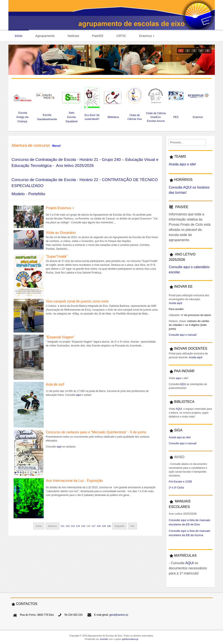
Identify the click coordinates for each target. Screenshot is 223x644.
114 (78, 526)
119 (104, 526)
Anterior (52, 526)
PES (176, 117)
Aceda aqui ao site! (180, 437)
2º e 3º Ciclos (176, 488)
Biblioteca (113, 117)
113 (73, 526)
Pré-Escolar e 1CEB (180, 482)
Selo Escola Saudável (72, 117)
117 (94, 526)
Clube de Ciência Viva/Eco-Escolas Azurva (156, 117)
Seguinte (120, 526)
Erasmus (198, 117)
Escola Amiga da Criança (22, 117)
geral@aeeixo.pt (119, 615)
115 (83, 526)
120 (109, 526)
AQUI (183, 384)
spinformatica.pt (130, 639)
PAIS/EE (182, 207)
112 (68, 526)
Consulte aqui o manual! (183, 335)
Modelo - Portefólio (28, 194)
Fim (132, 526)
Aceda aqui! (176, 303)
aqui (79, 395)
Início (39, 526)
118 (99, 526)
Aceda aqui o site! (182, 164)
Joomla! (104, 639)
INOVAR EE (183, 286)
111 (63, 526)
